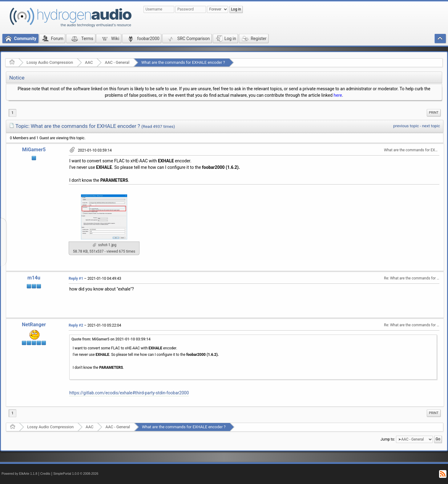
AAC (89, 62)
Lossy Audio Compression (50, 62)
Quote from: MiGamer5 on (111, 339)
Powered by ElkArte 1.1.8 (19, 474)
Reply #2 (76, 325)
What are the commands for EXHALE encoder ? (183, 62)
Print (434, 113)
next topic (431, 126)
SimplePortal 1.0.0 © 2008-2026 (76, 474)
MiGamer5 (34, 150)
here (338, 95)
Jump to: (388, 439)
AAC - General (117, 62)
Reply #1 (76, 279)
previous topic (406, 126)
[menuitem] (434, 113)
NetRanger (34, 325)
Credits (45, 474)
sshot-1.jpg (105, 245)
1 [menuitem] (12, 113)
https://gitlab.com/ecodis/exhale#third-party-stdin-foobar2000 (129, 393)
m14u (34, 278)
